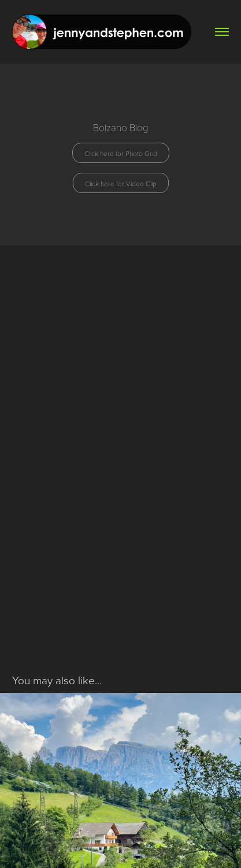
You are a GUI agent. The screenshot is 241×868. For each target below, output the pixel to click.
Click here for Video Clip (121, 183)
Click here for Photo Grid (121, 153)
